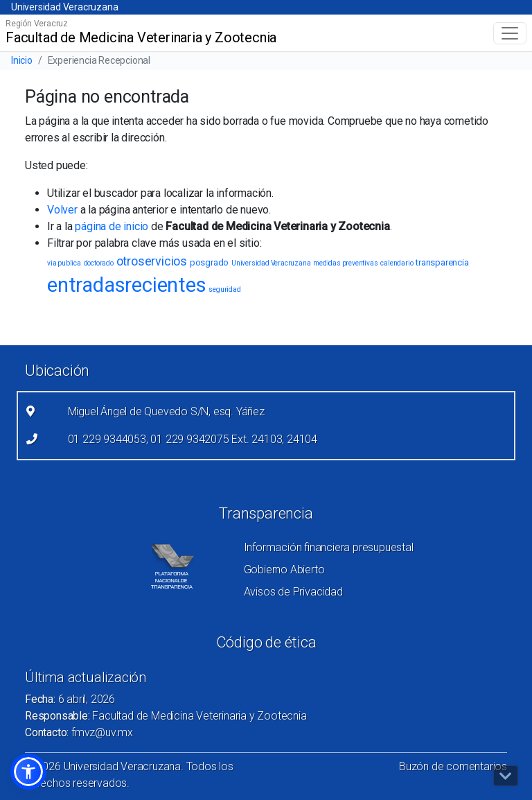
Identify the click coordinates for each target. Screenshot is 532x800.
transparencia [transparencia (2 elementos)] (442, 262)
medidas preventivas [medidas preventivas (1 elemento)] (345, 263)
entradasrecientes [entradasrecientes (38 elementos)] (127, 285)
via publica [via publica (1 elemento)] (64, 263)
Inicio (22, 60)
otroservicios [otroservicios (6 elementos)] (152, 261)
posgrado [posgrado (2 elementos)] (209, 262)
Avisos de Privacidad (293, 592)
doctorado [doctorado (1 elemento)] (99, 263)
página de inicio (112, 226)
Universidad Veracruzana (64, 7)
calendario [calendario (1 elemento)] (397, 263)
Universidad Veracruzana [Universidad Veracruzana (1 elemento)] (271, 263)
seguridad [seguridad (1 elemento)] (224, 289)
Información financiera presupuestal (329, 547)
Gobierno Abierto (284, 569)
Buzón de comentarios (453, 766)
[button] (28, 772)
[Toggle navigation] (510, 33)
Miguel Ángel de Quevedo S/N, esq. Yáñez (166, 411)
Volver (62, 210)
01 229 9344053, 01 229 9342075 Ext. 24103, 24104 (193, 439)
